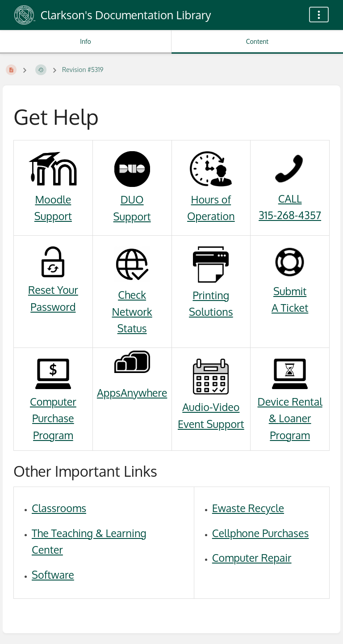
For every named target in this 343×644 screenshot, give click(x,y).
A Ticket (290, 307)
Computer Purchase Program (53, 418)
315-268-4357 (290, 215)
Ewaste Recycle (248, 508)
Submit (290, 291)
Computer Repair (252, 557)
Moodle (53, 199)
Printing (211, 295)
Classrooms (59, 508)
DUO (132, 199)
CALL (290, 198)
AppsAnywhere (132, 392)
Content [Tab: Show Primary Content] (257, 41)
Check (132, 294)
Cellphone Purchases (261, 533)
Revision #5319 (83, 70)
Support (53, 216)
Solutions (211, 311)
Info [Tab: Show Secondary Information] (86, 41)
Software (53, 574)
